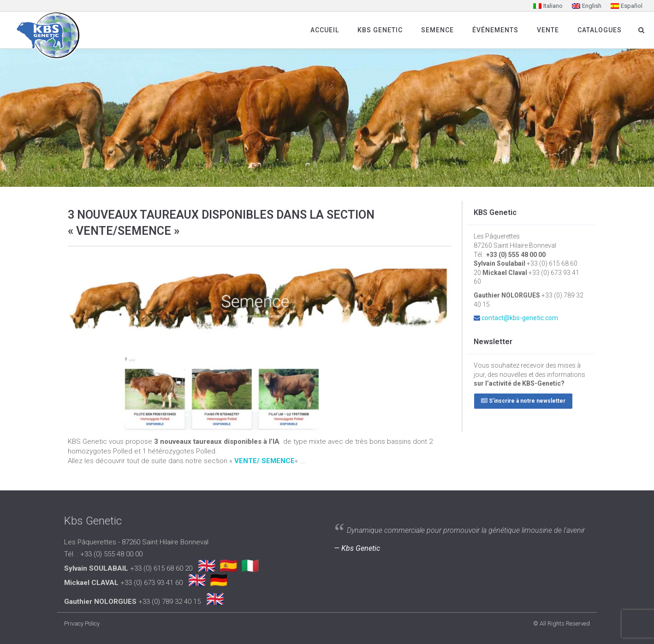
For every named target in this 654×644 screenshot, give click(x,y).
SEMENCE (437, 30)
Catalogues (600, 30)
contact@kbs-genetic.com (520, 318)
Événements (495, 30)
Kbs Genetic (380, 30)
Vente (548, 30)
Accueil (325, 30)
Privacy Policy (82, 623)
